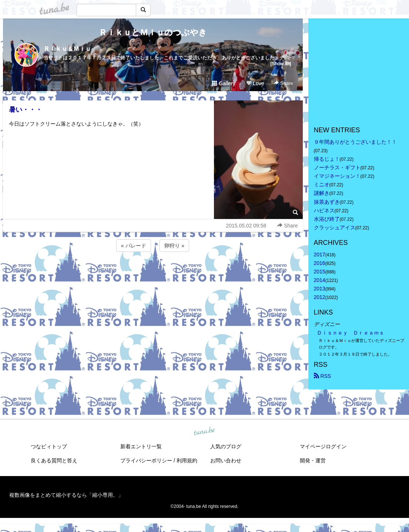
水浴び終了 (327, 219)
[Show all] (281, 64)
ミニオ (322, 184)
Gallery (224, 83)
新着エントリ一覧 (141, 446)
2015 (320, 272)
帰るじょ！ (327, 159)
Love (255, 83)
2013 (320, 289)
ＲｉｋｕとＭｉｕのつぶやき (153, 32)
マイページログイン (323, 446)
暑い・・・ (26, 110)
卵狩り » (174, 246)
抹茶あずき (327, 202)
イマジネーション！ (337, 176)
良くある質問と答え (54, 460)
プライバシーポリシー (146, 460)
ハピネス (324, 210)
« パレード (134, 246)
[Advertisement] (153, 273)
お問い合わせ (226, 460)
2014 (320, 280)
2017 (320, 255)
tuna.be (204, 431)
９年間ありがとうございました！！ (355, 142)
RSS (323, 376)
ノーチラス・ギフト (337, 167)
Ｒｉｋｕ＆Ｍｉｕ (67, 49)
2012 (320, 297)
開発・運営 (313, 460)
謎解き (322, 193)
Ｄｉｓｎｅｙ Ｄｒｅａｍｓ (351, 333)
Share (283, 83)
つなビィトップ (49, 446)
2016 (320, 263)
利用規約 (187, 460)
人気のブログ (226, 446)
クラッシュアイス (335, 227)
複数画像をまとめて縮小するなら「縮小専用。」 (66, 495)
